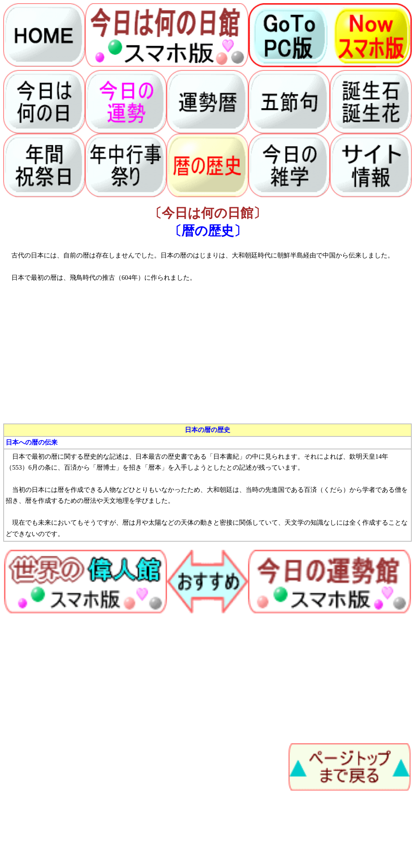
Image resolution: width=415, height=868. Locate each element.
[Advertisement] (207, 360)
